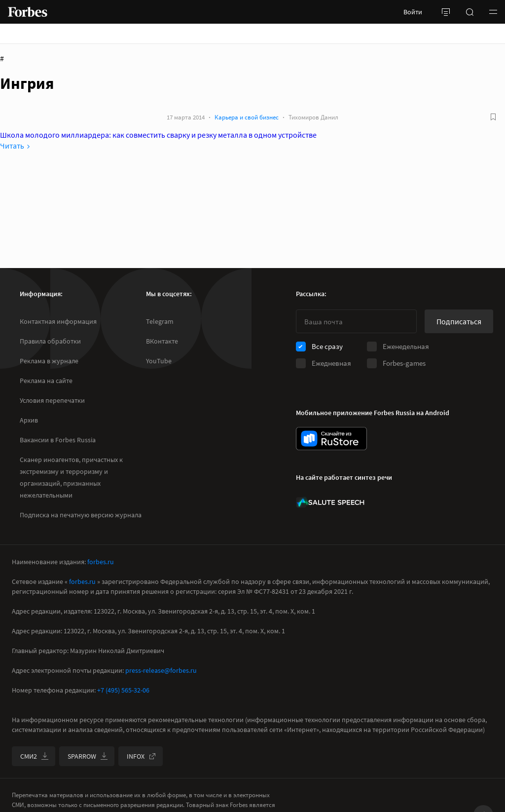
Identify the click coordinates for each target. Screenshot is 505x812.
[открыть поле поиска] (469, 12)
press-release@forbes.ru (161, 670)
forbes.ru (101, 562)
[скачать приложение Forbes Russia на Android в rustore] (331, 439)
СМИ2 (35, 756)
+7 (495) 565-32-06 (123, 690)
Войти (413, 12)
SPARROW (88, 756)
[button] (493, 12)
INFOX (142, 756)
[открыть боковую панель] (446, 12)
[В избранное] (493, 117)
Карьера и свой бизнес (247, 117)
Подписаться (459, 321)
